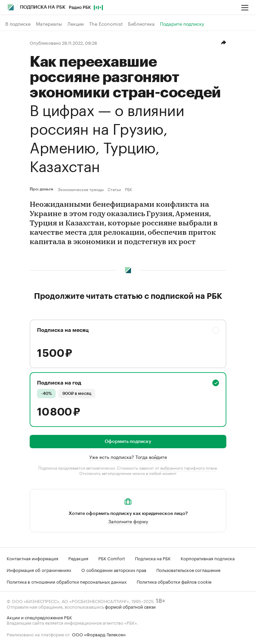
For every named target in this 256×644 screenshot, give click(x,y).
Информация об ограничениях (39, 570)
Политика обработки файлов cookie (174, 581)
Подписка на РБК (153, 558)
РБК (128, 189)
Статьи (114, 189)
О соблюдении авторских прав (114, 570)
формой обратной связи (130, 606)
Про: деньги (42, 189)
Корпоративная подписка (208, 558)
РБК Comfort (112, 558)
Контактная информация (32, 558)
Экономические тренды (81, 189)
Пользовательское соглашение (188, 570)
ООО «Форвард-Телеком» (99, 634)
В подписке (18, 24)
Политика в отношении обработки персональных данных (67, 581)
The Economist (106, 24)
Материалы (49, 24)
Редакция (78, 558)
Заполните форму (128, 521)
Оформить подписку (128, 442)
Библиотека (141, 24)
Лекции (75, 24)
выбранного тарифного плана (188, 467)
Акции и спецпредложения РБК (39, 617)
